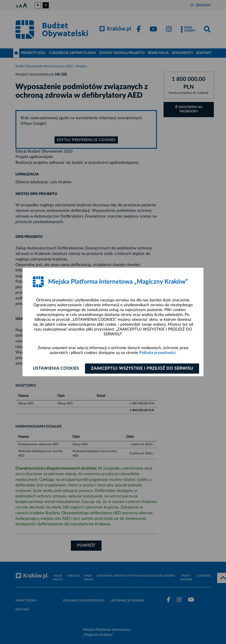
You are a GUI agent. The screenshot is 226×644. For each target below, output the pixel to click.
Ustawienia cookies (56, 369)
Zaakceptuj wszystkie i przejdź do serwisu (142, 369)
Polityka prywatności (157, 353)
